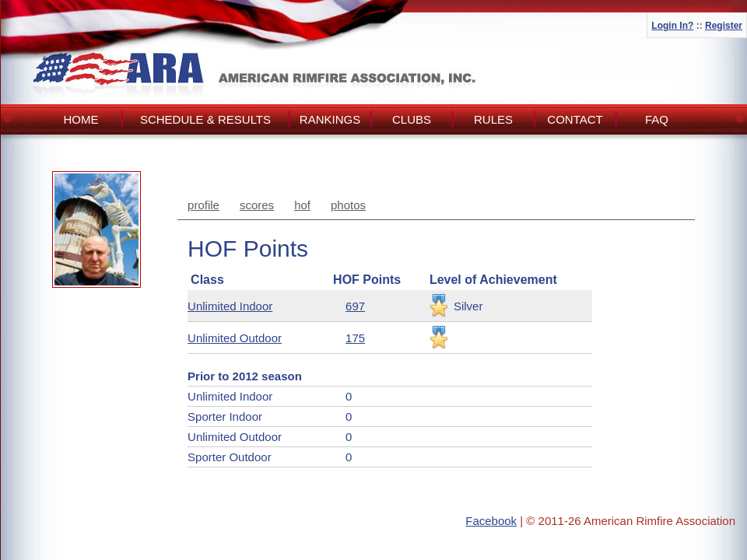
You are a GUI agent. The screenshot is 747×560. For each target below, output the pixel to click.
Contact (575, 119)
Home (81, 119)
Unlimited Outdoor (235, 338)
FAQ (657, 119)
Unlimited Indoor (230, 306)
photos (348, 205)
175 (355, 338)
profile (203, 205)
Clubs (412, 119)
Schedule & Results (205, 119)
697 (355, 306)
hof (302, 205)
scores (257, 205)
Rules (493, 119)
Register (724, 26)
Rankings (330, 119)
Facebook (491, 521)
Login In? (672, 26)
